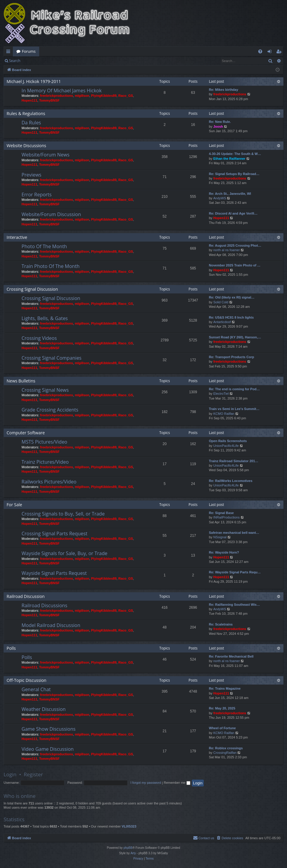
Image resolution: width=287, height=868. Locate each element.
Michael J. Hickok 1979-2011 (34, 81)
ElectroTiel (221, 394)
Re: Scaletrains (221, 624)
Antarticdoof (222, 322)
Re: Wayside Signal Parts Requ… (235, 572)
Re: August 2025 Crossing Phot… (235, 245)
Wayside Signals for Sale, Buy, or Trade (64, 553)
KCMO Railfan (224, 414)
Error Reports (37, 195)
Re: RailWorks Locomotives (231, 481)
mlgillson (82, 96)
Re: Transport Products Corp (231, 357)
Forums (29, 51)
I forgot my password (146, 783)
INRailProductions (227, 517)
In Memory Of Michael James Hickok (62, 91)
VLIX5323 (129, 826)
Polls (11, 648)
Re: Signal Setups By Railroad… (234, 174)
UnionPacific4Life (226, 446)
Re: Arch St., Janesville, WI (230, 194)
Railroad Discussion (26, 596)
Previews (31, 175)
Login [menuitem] (271, 52)
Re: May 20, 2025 (222, 708)
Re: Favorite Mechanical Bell (231, 656)
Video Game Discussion (48, 749)
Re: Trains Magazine (225, 688)
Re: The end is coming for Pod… (234, 389)
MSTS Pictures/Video (44, 442)
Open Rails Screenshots (228, 441)
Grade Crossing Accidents (50, 410)
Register (53, 61)
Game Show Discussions (48, 729)
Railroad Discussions (44, 605)
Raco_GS (126, 96)
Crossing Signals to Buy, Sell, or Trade (63, 514)
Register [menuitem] (280, 52)
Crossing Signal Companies (51, 358)
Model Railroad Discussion (51, 625)
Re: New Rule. (220, 122)
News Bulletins (21, 381)
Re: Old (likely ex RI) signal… (232, 297)
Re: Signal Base (221, 513)
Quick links (9, 52)
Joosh (218, 126)
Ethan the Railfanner (229, 159)
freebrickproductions (57, 96)
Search (15, 61)
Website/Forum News (45, 155)
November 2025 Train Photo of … (235, 265)
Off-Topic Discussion (26, 680)
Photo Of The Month (44, 246)
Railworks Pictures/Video (49, 482)
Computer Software (26, 433)
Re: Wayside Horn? (224, 552)
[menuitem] (260, 51)
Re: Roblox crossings (226, 748)
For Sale (14, 505)
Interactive (17, 237)
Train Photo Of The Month (51, 266)
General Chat (36, 689)
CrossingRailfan (225, 753)
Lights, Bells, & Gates (45, 318)
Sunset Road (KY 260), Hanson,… (235, 337)
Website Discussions (26, 146)
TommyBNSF (49, 100)
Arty (133, 853)
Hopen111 (29, 100)
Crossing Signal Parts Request (54, 534)
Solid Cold (221, 302)
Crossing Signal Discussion (32, 289)
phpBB (128, 848)
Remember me (177, 783)
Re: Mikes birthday (224, 90)
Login (34, 61)
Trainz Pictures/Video (45, 462)
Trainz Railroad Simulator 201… (234, 461)
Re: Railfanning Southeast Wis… (234, 605)
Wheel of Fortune (222, 728)
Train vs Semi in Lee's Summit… (234, 409)
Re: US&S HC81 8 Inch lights (231, 317)
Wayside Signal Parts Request (54, 573)
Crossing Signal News (45, 390)
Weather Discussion (44, 709)
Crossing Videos (39, 338)
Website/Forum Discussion (51, 214)
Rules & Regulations (26, 113)
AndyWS (220, 198)
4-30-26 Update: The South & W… (235, 154)
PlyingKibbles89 (104, 96)
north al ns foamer (227, 250)
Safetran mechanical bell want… (234, 533)
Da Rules (31, 123)
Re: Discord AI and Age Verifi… (233, 213)
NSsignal (220, 537)
